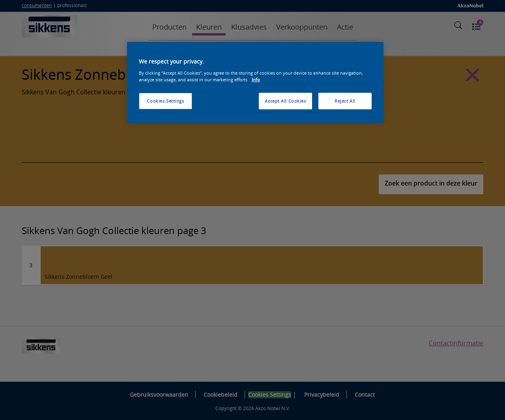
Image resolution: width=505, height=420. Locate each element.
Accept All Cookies (285, 101)
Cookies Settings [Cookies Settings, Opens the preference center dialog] (165, 101)
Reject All (345, 101)
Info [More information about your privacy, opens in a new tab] (256, 80)
